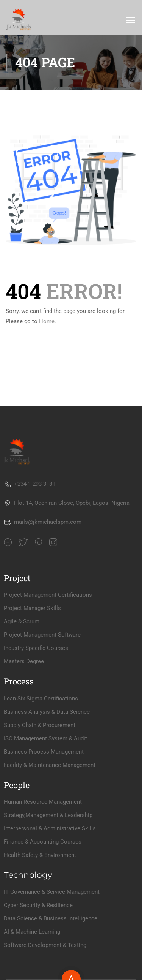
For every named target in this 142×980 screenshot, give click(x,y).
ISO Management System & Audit (45, 738)
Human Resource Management (43, 802)
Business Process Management (44, 752)
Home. (48, 321)
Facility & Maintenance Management (50, 765)
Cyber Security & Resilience (38, 905)
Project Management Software (42, 635)
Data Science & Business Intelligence (51, 918)
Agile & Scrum (22, 621)
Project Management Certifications (48, 595)
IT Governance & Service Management (52, 892)
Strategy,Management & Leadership (48, 815)
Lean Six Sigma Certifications (41, 699)
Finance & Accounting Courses (43, 842)
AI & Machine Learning (32, 932)
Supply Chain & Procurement (40, 725)
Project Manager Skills (32, 608)
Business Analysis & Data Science (47, 712)
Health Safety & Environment (40, 855)
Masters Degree (24, 661)
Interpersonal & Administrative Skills (50, 828)
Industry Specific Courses (36, 648)
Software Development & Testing (45, 945)
